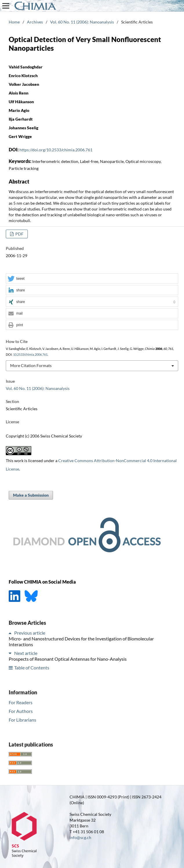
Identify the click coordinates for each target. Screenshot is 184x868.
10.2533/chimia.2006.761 (30, 355)
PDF (19, 234)
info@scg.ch (80, 837)
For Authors (21, 711)
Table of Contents (32, 668)
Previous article (30, 633)
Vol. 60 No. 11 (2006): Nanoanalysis (82, 22)
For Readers (21, 702)
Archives (35, 22)
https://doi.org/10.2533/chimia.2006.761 (56, 150)
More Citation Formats (31, 365)
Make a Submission (31, 495)
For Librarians (22, 720)
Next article (26, 653)
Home (14, 22)
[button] (92, 279)
